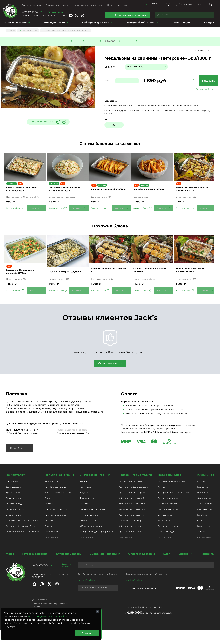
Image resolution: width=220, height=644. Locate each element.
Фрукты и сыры (88, 512)
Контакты (122, 5)
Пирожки (50, 535)
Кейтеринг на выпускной (131, 512)
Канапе (84, 495)
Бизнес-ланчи (165, 535)
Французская (204, 512)
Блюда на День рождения (58, 507)
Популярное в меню (59, 489)
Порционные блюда (168, 523)
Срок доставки (13, 512)
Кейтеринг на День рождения (134, 501)
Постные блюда (166, 546)
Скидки (209, 22)
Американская (205, 518)
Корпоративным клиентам (89, 5)
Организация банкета (130, 546)
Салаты (48, 540)
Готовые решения (15, 22)
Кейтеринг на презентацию (133, 523)
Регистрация (196, 4)
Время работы (13, 507)
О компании (52, 5)
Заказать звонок (56, 12)
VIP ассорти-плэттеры (91, 540)
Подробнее (17, 462)
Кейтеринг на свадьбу (130, 535)
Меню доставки (54, 22)
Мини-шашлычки (89, 529)
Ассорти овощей (88, 535)
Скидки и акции (14, 529)
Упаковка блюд (14, 518)
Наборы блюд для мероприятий (96, 546)
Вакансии (185, 568)
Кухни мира (206, 489)
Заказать (194, 81)
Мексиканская (205, 523)
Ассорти (162, 501)
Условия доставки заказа (72, 444)
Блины (48, 512)
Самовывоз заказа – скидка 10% (22, 535)
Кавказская (203, 501)
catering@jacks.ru (134, 594)
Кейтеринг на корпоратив (132, 518)
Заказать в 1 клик (194, 90)
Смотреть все (51, 551)
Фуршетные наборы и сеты (172, 495)
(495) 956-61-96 (30, 12)
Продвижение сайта (152, 622)
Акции (67, 5)
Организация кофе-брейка (133, 507)
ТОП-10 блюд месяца (55, 501)
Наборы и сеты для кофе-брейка (175, 507)
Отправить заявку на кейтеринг (131, 15)
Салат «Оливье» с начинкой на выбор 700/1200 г (20, 196)
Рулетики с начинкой (56, 529)
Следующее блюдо (132, 41)
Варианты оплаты (15, 523)
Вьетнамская (204, 540)
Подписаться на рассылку (143, 602)
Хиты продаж (181, 22)
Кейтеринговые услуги (135, 489)
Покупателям (15, 489)
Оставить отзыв (204, 51)
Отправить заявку (69, 568)
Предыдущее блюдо (88, 41)
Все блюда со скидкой (56, 523)
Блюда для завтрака (168, 540)
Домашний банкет (167, 518)
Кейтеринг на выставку (130, 540)
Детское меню (165, 529)
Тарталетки (86, 501)
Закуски (84, 507)
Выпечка (49, 518)
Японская (202, 535)
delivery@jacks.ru (86, 594)
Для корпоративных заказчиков (22, 546)
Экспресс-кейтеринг (95, 489)
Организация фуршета (130, 495)
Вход (182, 4)
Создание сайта (133, 622)
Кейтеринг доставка (96, 22)
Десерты (84, 518)
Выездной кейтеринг (141, 22)
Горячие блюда (52, 546)
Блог (110, 5)
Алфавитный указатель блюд (21, 540)
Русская (201, 495)
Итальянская (204, 507)
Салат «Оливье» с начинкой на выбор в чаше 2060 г (68, 196)
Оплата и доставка (32, 5)
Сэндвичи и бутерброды (92, 523)
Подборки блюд (170, 489)
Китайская (203, 529)
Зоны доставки (13, 501)
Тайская (201, 546)
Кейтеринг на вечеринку (131, 529)
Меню (10, 568)
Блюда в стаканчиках (169, 512)
